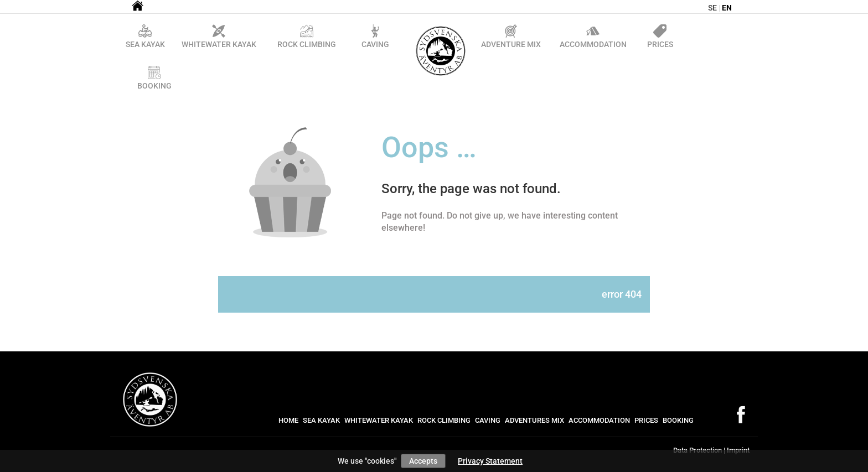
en (727, 8)
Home (288, 420)
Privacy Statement (490, 461)
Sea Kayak (321, 420)
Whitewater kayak (379, 420)
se (712, 8)
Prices (646, 420)
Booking (678, 420)
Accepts (423, 461)
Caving (488, 420)
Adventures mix (534, 420)
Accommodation (599, 420)
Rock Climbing (444, 420)
